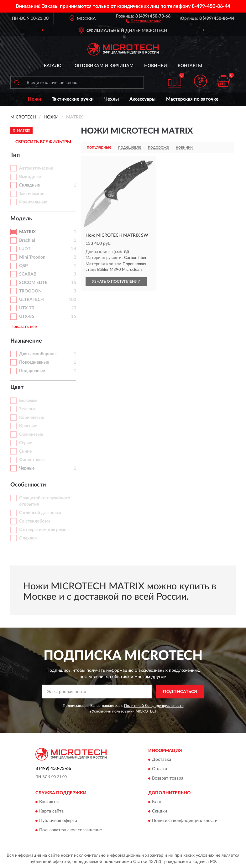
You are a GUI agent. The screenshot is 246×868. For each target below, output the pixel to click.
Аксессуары (142, 99)
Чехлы (112, 99)
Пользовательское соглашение (71, 830)
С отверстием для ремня (44, 530)
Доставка (162, 760)
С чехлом (28, 538)
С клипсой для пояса (40, 513)
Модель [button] (21, 219)
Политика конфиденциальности (185, 821)
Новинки (156, 66)
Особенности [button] (28, 485)
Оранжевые (31, 434)
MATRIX (27, 232)
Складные (29, 185)
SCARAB (28, 274)
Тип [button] (15, 155)
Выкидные (30, 177)
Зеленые (28, 409)
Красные (28, 426)
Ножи (34, 99)
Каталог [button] (54, 66)
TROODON (30, 291)
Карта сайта (51, 812)
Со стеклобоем (34, 521)
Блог (157, 802)
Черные (27, 468)
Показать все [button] (24, 327)
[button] (143, 21)
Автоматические (36, 168)
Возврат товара (168, 778)
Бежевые (28, 401)
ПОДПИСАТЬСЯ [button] (180, 692)
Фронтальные (33, 202)
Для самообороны (38, 354)
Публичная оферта (58, 821)
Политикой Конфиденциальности (154, 706)
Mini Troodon (32, 257)
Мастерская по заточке (192, 99)
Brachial (27, 240)
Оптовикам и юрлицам (104, 66)
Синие (25, 451)
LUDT (25, 249)
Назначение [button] (26, 341)
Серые (26, 443)
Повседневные (34, 362)
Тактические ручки (73, 99)
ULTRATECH (31, 300)
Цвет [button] (17, 387)
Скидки (160, 812)
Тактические (32, 194)
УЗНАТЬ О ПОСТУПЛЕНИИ (116, 281)
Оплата (160, 769)
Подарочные (32, 371)
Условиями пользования (113, 711)
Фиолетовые (32, 460)
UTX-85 (27, 317)
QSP (24, 266)
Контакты (190, 66)
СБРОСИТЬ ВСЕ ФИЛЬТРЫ (43, 142)
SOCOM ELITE (33, 283)
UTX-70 (27, 308)
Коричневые (31, 418)
